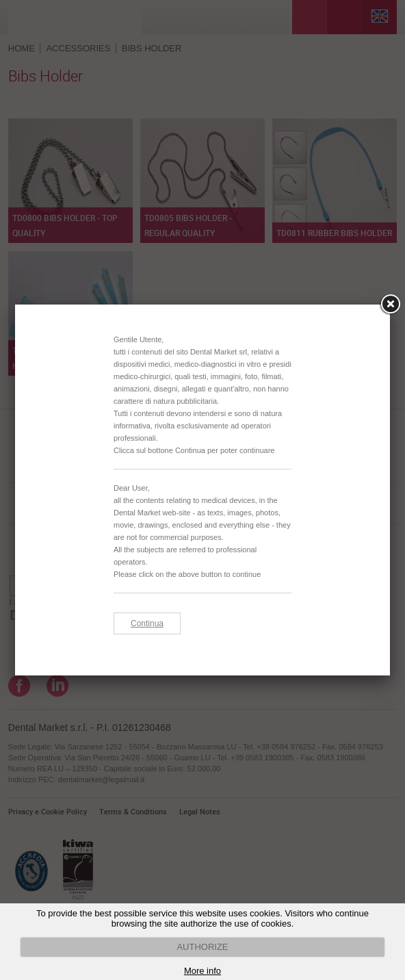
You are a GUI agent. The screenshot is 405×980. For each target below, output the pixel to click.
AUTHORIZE (202, 947)
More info (202, 971)
